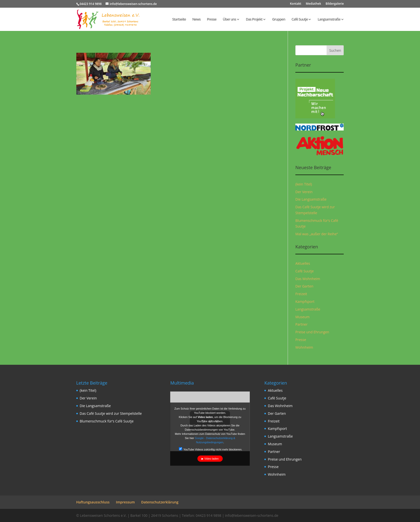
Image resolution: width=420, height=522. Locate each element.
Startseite (179, 20)
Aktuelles (303, 263)
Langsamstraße (329, 20)
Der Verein (304, 192)
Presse (212, 20)
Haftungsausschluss (93, 502)
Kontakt (296, 4)
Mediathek (313, 4)
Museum (302, 317)
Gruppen (279, 20)
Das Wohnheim (308, 279)
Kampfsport (305, 301)
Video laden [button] (212, 459)
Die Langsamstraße (311, 199)
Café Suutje (300, 20)
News (196, 20)
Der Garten (304, 286)
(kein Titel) (304, 184)
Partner (301, 324)
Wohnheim (304, 347)
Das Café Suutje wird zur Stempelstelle (111, 413)
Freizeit (301, 294)
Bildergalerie (335, 4)
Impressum (125, 502)
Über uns (229, 20)
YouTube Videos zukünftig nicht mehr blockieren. (210, 449)
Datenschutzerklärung (160, 502)
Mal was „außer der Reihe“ (317, 234)
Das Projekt (254, 20)
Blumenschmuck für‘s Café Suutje (107, 421)
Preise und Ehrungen (312, 332)
